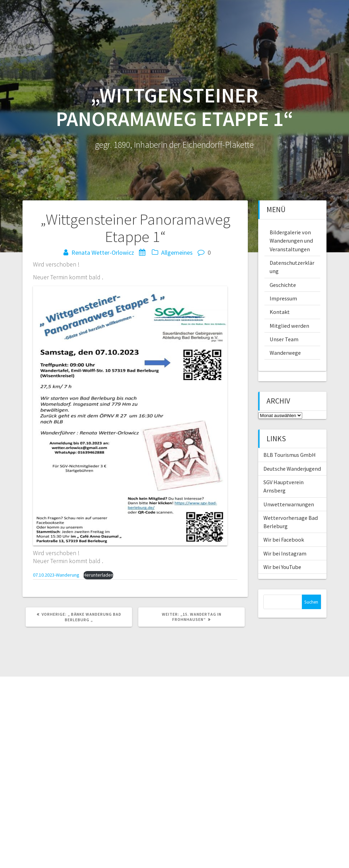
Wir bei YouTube (282, 567)
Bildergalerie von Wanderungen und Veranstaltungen (291, 241)
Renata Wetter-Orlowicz (103, 252)
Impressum (283, 298)
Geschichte (283, 285)
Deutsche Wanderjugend (292, 469)
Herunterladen (98, 575)
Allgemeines (177, 252)
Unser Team (284, 339)
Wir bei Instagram (285, 553)
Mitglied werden (289, 326)
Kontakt (280, 312)
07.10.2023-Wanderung (56, 575)
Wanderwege (285, 353)
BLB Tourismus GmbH (290, 455)
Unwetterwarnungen (289, 504)
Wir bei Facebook (284, 540)
